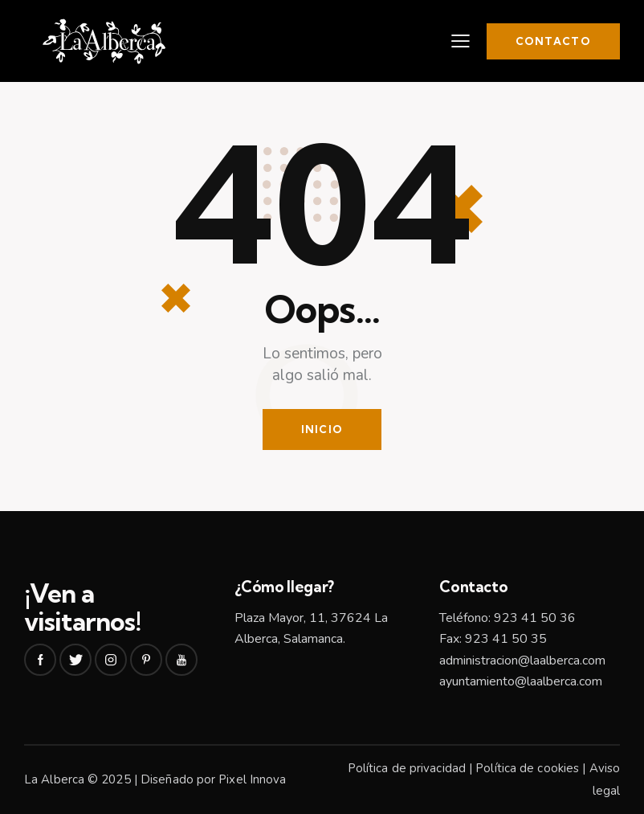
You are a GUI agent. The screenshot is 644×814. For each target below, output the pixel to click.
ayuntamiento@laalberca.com (521, 681)
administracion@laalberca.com (522, 661)
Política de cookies (527, 768)
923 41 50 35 (506, 639)
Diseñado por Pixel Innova (214, 779)
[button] (461, 41)
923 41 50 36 (535, 618)
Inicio (322, 429)
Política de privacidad (407, 768)
